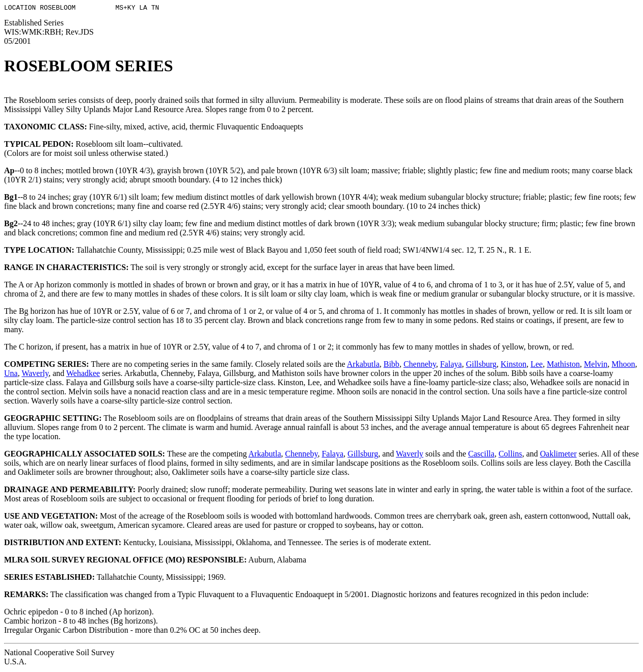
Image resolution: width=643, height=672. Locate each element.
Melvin (596, 366)
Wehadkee (83, 375)
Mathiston (563, 366)
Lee (537, 366)
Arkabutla (363, 366)
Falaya (451, 366)
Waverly (35, 375)
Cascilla (481, 455)
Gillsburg (481, 366)
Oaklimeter (558, 455)
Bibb (392, 366)
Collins (510, 455)
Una (11, 375)
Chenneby (420, 366)
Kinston (514, 366)
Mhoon (623, 366)
